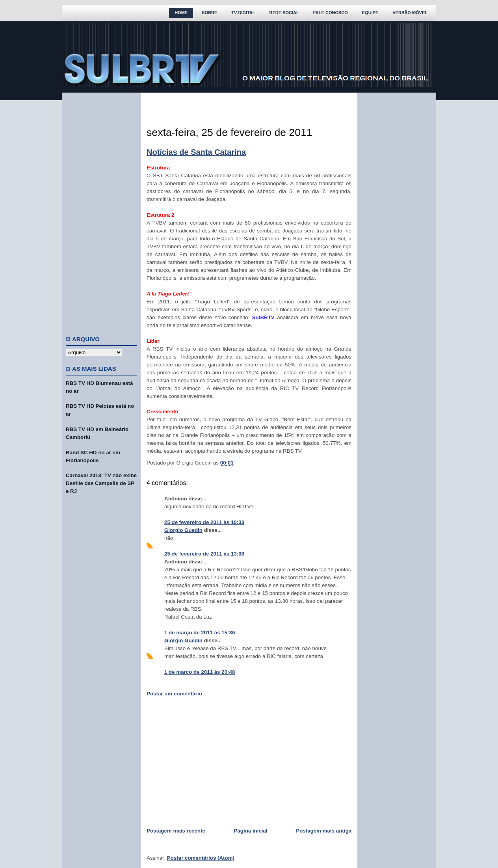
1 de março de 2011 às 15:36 (200, 633)
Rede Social (284, 13)
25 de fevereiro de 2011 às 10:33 (204, 522)
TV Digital (243, 13)
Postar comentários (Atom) (201, 858)
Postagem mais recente (176, 831)
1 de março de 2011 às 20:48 (200, 672)
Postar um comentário (174, 694)
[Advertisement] (101, 211)
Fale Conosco (331, 13)
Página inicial (250, 831)
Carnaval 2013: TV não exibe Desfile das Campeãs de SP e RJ (101, 483)
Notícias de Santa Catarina (196, 152)
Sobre (209, 13)
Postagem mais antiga (324, 831)
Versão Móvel (410, 13)
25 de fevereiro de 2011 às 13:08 (204, 554)
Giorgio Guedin (183, 530)
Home (181, 13)
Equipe (370, 13)
